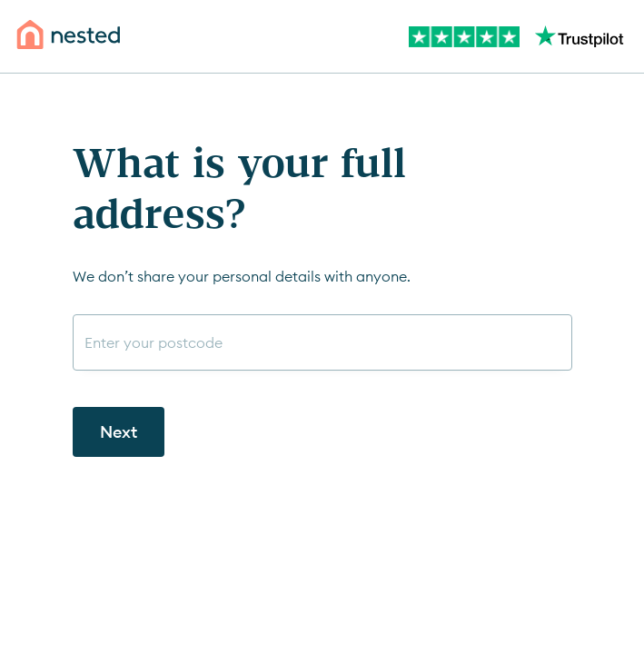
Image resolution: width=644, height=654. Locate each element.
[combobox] (322, 342)
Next (119, 432)
